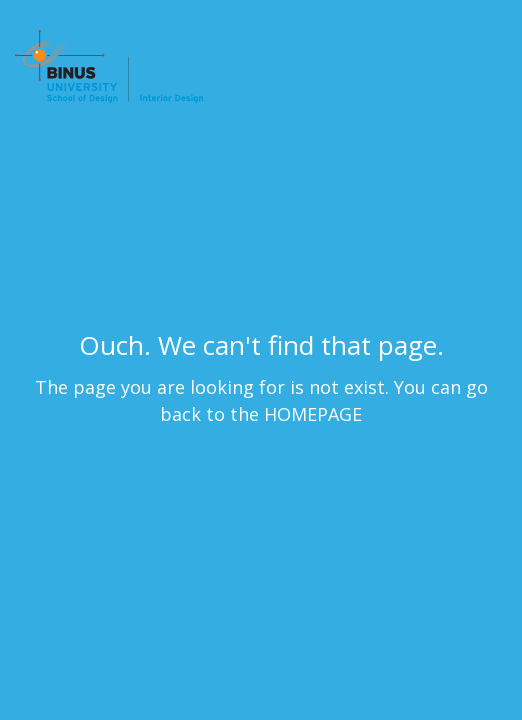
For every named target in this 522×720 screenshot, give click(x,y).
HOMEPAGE (313, 414)
